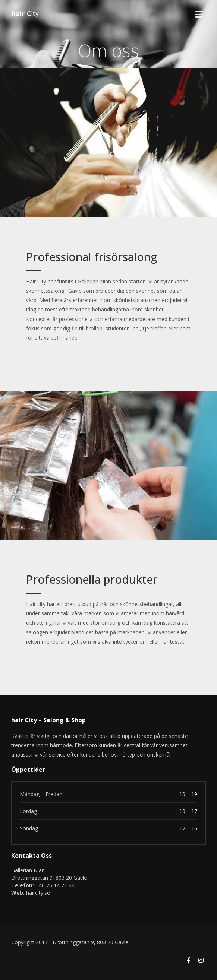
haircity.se (38, 893)
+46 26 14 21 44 (55, 885)
